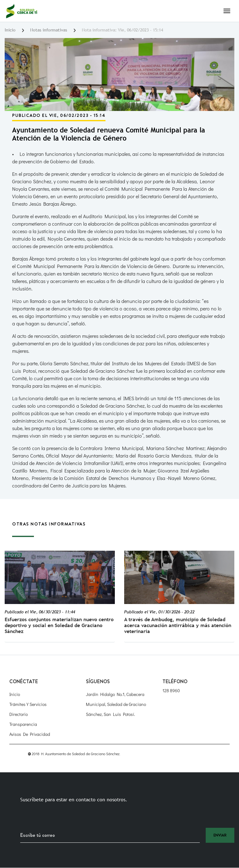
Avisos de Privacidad (30, 734)
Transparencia (23, 724)
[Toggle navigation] (227, 11)
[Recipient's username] (110, 835)
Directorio (19, 714)
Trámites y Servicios (28, 704)
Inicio (10, 30)
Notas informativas (49, 30)
